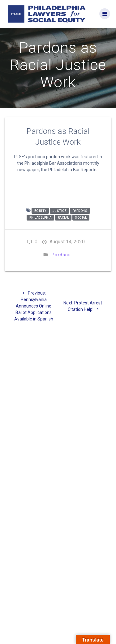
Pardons (61, 255)
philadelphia (41, 218)
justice (60, 211)
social (81, 218)
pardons (80, 211)
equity (40, 211)
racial (63, 218)
